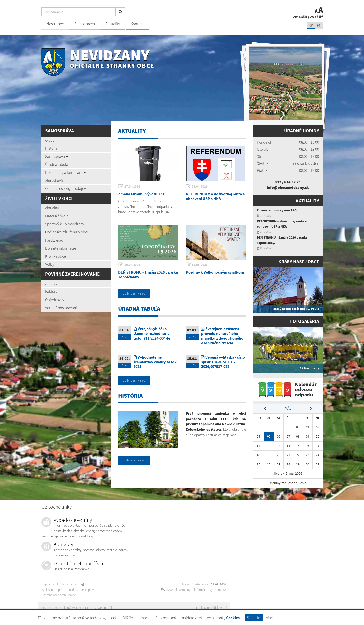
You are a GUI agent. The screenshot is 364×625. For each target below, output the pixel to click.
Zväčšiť (316, 17)
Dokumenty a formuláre (65, 172)
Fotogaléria (305, 321)
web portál (105, 608)
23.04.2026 (200, 187)
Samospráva (85, 24)
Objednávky (55, 300)
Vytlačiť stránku (73, 584)
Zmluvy (51, 283)
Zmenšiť (300, 17)
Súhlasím (254, 618)
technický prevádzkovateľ (210, 608)
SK (311, 26)
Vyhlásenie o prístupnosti (58, 590)
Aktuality (113, 24)
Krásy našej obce (299, 262)
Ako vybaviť (56, 181)
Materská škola (57, 216)
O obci (50, 140)
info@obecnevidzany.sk (288, 187)
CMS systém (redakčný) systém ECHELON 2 (69, 608)
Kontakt (137, 24)
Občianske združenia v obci (67, 232)
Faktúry (51, 291)
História (51, 148)
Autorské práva (86, 590)
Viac (269, 618)
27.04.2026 (132, 187)
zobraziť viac (134, 294)
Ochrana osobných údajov (66, 188)
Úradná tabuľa (57, 164)
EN (319, 26)
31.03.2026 (200, 265)
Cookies (233, 618)
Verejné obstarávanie (62, 308)
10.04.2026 (132, 265)
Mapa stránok (50, 584)
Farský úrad (54, 240)
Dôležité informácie (61, 248)
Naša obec (55, 24)
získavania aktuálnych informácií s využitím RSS (194, 590)
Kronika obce (56, 256)
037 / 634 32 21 (288, 182)
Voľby (50, 264)
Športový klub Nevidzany (65, 224)
